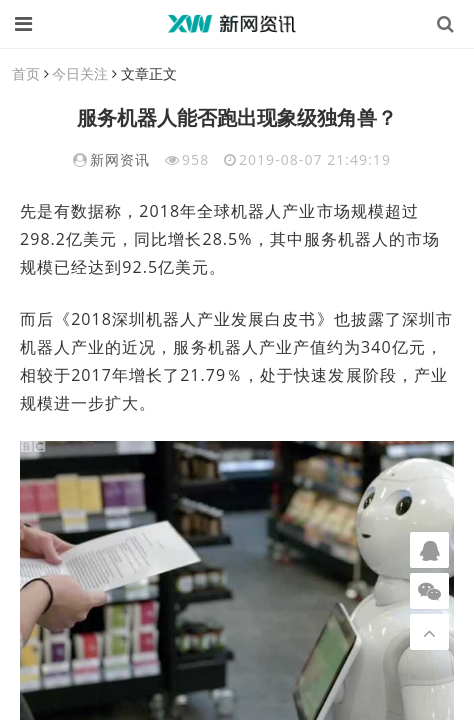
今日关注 (80, 73)
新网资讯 (120, 159)
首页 (26, 73)
